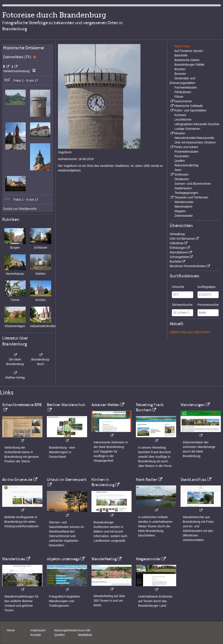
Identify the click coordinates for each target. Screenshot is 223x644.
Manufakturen (179, 252)
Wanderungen (193, 405)
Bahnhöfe (181, 55)
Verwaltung (177, 234)
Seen (178, 170)
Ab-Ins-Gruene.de (17, 480)
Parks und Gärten (186, 147)
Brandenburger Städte (189, 65)
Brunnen (180, 74)
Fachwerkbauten (186, 87)
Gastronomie (183, 101)
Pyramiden (182, 156)
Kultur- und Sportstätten (190, 110)
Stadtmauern (183, 188)
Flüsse (179, 97)
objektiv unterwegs (63, 559)
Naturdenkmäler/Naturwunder (194, 138)
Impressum (38, 630)
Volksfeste (177, 243)
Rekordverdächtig (186, 165)
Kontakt (36, 635)
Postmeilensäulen (187, 152)
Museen (180, 133)
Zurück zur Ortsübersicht (20, 209)
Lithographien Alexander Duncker (197, 124)
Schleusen (181, 174)
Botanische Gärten (187, 60)
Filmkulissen (183, 92)
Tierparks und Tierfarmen (191, 197)
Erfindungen (178, 248)
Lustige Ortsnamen (187, 129)
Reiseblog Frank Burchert (150, 407)
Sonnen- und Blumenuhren (193, 184)
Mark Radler (146, 480)
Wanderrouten (184, 202)
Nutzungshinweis (66, 630)
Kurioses (180, 115)
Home (11, 630)
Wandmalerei (183, 207)
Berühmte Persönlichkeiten (188, 266)
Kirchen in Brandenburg (103, 482)
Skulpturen (182, 179)
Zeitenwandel (183, 216)
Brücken (180, 69)
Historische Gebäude (188, 106)
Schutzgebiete (179, 257)
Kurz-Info (84, 630)
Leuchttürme (183, 120)
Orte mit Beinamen (182, 239)
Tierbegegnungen (186, 193)
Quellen (180, 161)
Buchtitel (176, 261)
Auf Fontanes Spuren (189, 51)
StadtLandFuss (193, 480)
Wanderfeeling (104, 559)
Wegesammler (148, 559)
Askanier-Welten (105, 405)
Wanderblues (14, 559)
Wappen (180, 211)
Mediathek (85, 635)
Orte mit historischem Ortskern (195, 142)
